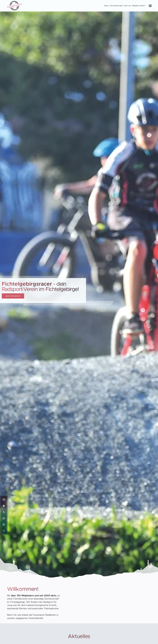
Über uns (127, 6)
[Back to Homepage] (15, 6)
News (106, 6)
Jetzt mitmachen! (13, 296)
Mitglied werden (139, 6)
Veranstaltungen (116, 6)
